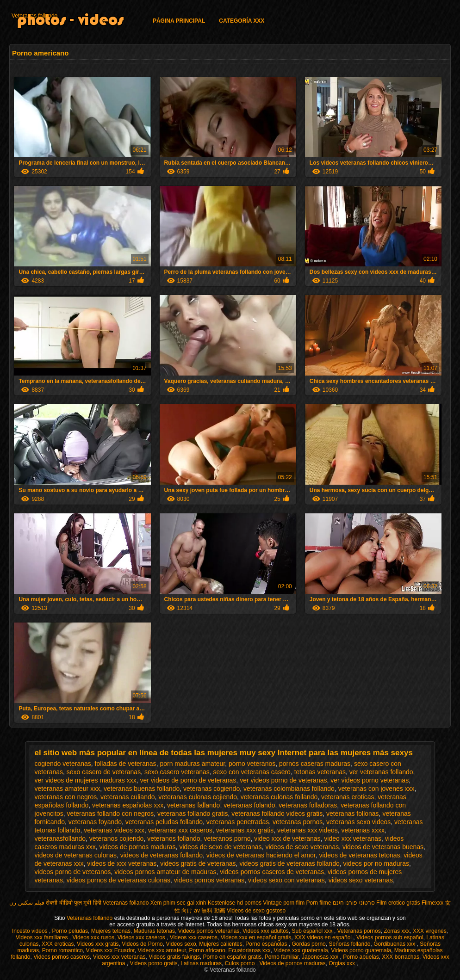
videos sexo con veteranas (286, 880)
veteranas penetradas (238, 822)
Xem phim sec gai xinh (178, 903)
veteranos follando (174, 838)
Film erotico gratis (398, 903)
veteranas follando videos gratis (277, 814)
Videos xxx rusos (94, 937)
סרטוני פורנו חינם (354, 903)
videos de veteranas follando (162, 855)
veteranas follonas (353, 814)
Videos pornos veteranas (209, 931)
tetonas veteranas (320, 772)
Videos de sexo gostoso (256, 911)
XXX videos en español (324, 937)
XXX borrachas (401, 957)
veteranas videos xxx (114, 830)
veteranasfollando (60, 838)
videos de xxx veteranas (122, 863)
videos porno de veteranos (73, 872)
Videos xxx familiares (43, 937)
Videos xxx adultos (266, 931)
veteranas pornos (298, 822)
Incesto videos (31, 931)
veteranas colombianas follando (289, 789)
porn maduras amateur (192, 764)
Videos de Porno (142, 944)
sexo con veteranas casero (252, 772)
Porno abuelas (361, 957)
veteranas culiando (128, 797)
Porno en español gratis (232, 957)
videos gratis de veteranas (198, 863)
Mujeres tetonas (111, 931)
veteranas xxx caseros (180, 830)
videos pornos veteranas (209, 880)
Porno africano (207, 950)
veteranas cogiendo (211, 789)
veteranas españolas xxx (128, 805)
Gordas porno (308, 944)
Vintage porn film (284, 903)
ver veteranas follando (381, 772)
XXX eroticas (58, 944)
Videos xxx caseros (142, 937)
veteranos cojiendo (117, 838)
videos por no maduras (376, 863)
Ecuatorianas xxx (249, 950)
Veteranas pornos (359, 931)
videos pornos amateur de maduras (165, 872)
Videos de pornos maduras (292, 963)
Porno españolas (267, 944)
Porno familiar (282, 957)
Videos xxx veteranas (119, 957)
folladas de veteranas (126, 764)
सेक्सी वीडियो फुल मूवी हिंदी (73, 903)
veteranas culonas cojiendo (198, 797)
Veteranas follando (34, 16)
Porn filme (319, 903)
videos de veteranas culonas (76, 855)
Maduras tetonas (154, 931)
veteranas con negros (66, 797)
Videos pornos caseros (62, 957)
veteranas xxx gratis (245, 830)
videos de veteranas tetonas (359, 855)
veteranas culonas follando (279, 797)
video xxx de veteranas (287, 838)
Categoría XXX (242, 21)
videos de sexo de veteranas (220, 847)
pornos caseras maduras (315, 764)
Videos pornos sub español (390, 937)
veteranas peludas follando (164, 822)
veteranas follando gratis (193, 814)
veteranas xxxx (363, 830)
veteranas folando (249, 805)
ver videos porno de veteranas (283, 780)
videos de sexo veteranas (302, 847)
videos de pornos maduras (138, 847)
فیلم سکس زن (27, 903)
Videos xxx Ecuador (110, 950)
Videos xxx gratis (98, 944)
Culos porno (241, 963)
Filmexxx (432, 903)
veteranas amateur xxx (68, 789)
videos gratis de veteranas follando (289, 863)
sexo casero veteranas (177, 772)
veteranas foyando (95, 822)
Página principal (179, 21)
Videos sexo (181, 944)
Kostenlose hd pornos (235, 903)
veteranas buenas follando (142, 789)
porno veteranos (252, 764)
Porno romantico (62, 950)
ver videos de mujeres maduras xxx (86, 780)
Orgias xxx (342, 963)
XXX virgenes (430, 931)
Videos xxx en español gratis (256, 937)
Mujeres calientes (221, 944)
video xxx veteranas (353, 838)
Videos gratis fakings (174, 957)
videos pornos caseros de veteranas (272, 872)
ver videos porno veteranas (370, 780)
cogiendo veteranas (63, 764)
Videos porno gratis (153, 963)
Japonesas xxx (321, 957)
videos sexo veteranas (361, 880)
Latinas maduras (201, 963)
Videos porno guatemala (361, 950)
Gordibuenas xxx (395, 944)
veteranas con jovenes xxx (376, 789)
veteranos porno (227, 838)
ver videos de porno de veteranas (188, 780)
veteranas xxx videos (308, 830)
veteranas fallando (193, 805)
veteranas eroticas (348, 797)
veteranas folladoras (308, 805)
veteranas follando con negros (111, 814)
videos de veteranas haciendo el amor (261, 855)
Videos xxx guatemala (301, 950)
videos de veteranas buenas (383, 847)
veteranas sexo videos (358, 822)
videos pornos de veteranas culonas (118, 880)
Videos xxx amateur (162, 950)
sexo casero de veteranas (104, 772)
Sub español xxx (313, 931)
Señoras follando (349, 944)
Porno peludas (70, 931)
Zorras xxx (397, 931)
